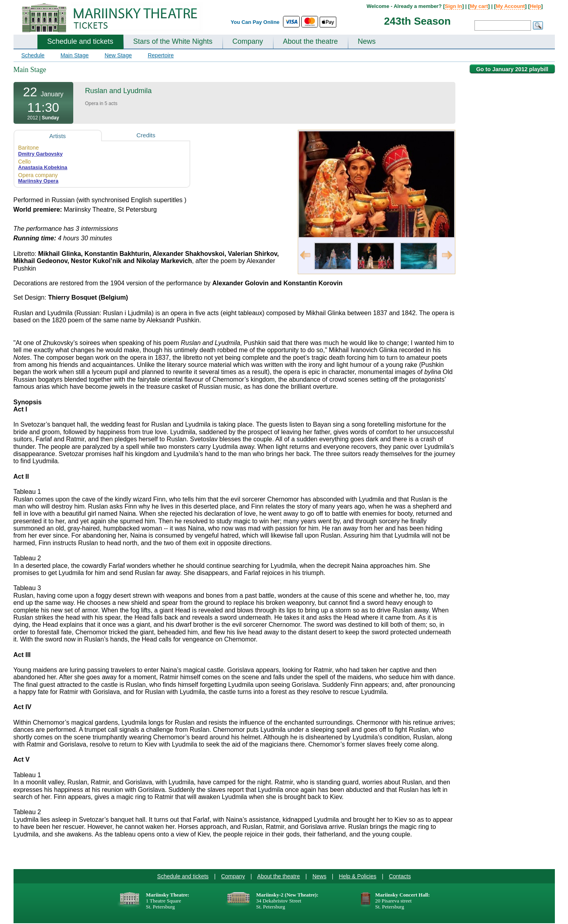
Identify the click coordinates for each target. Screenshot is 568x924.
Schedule (33, 55)
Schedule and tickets (80, 41)
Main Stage (75, 55)
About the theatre (310, 41)
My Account (510, 6)
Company (248, 41)
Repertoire (161, 55)
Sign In (454, 6)
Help (535, 6)
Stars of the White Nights (173, 41)
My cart (479, 6)
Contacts (400, 876)
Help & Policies (357, 876)
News (367, 41)
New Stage (118, 55)
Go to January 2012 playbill (512, 69)
